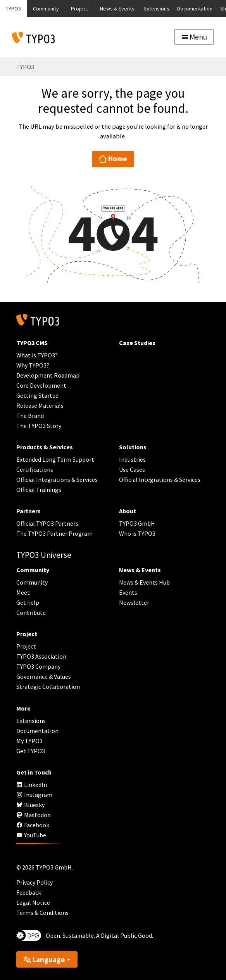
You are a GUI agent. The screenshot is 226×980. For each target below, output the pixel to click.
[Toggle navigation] (194, 37)
